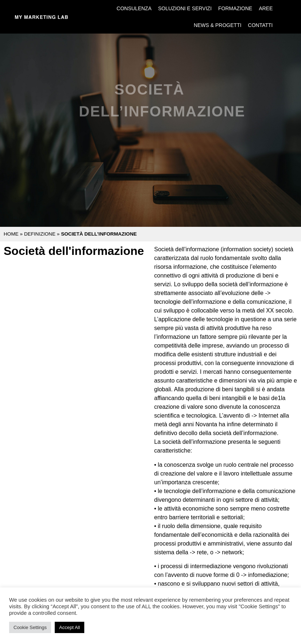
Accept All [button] (70, 627)
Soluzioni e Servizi (185, 8)
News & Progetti (218, 25)
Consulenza (134, 8)
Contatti (261, 25)
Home (11, 234)
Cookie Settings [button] (30, 627)
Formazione (235, 8)
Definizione (40, 234)
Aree (266, 8)
